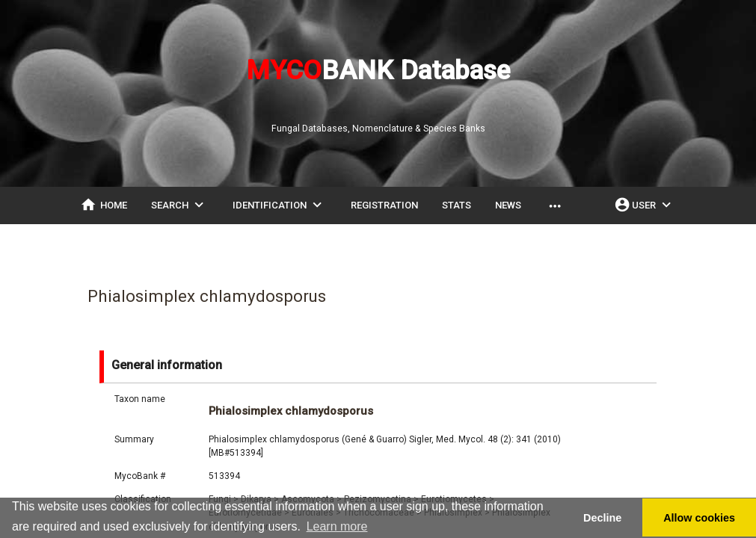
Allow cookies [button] (699, 518)
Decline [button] (602, 518)
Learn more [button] (337, 526)
